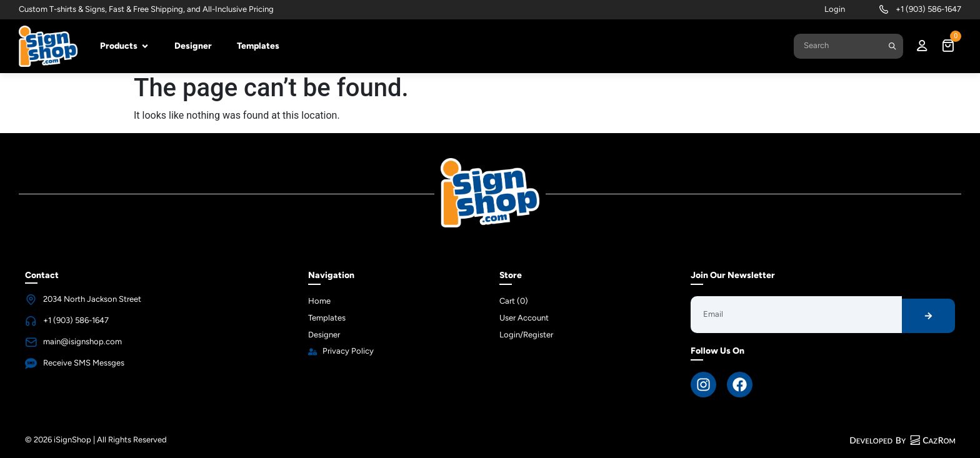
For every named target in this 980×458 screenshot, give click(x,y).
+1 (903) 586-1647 (928, 9)
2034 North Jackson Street (92, 299)
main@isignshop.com (82, 341)
